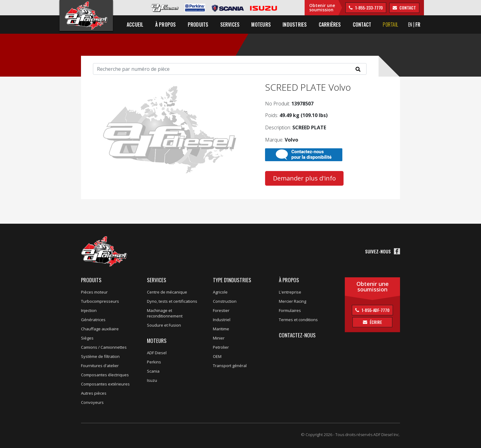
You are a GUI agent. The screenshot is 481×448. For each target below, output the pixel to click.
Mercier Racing (292, 301)
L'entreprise (290, 292)
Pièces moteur (94, 292)
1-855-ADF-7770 (375, 310)
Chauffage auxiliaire (100, 329)
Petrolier (221, 347)
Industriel (222, 320)
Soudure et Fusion (164, 325)
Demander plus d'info (304, 178)
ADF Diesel (157, 353)
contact (407, 8)
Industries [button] (295, 25)
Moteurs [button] (261, 25)
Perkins (154, 362)
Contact (362, 25)
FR (418, 25)
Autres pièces (94, 393)
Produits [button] (198, 25)
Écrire (375, 322)
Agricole (220, 292)
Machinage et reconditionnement (165, 313)
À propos (289, 280)
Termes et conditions (298, 320)
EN (410, 25)
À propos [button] (166, 25)
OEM (217, 356)
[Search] (230, 69)
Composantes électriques (105, 375)
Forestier (221, 310)
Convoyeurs (92, 402)
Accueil (135, 25)
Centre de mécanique (167, 292)
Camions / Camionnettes (104, 347)
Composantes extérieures (105, 384)
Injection (89, 310)
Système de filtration (100, 356)
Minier (219, 338)
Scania (153, 371)
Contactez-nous (297, 335)
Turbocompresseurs (100, 301)
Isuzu (152, 380)
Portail (391, 25)
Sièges (87, 338)
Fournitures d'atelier (100, 366)
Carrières (330, 25)
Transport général (230, 366)
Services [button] (230, 25)
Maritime (221, 329)
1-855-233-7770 (369, 8)
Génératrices (93, 320)
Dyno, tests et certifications (172, 301)
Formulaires (290, 310)
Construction (225, 301)
